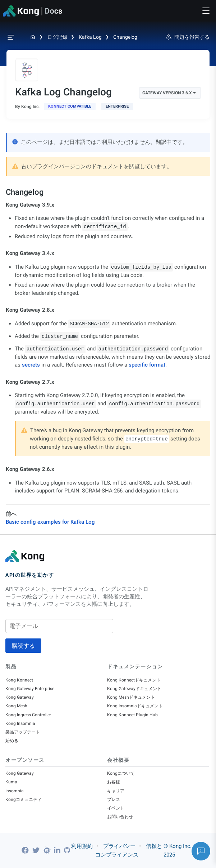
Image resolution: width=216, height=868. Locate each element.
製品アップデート (23, 732)
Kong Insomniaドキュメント (135, 706)
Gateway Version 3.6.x (169, 93)
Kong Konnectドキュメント (134, 680)
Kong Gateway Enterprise (30, 689)
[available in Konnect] (70, 107)
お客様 (114, 782)
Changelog (125, 37)
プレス (114, 799)
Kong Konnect (19, 680)
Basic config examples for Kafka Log (50, 522)
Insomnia (15, 791)
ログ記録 (57, 37)
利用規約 (82, 846)
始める (12, 741)
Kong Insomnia (20, 723)
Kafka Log (90, 37)
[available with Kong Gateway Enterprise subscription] (117, 107)
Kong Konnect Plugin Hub (132, 715)
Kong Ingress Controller (28, 715)
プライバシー (119, 846)
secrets (31, 365)
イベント (116, 808)
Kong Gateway (20, 697)
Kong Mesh (16, 706)
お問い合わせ (120, 817)
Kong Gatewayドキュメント (134, 689)
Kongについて (121, 773)
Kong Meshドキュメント (131, 697)
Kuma (11, 782)
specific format (147, 365)
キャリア (116, 791)
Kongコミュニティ (24, 799)
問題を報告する (188, 37)
